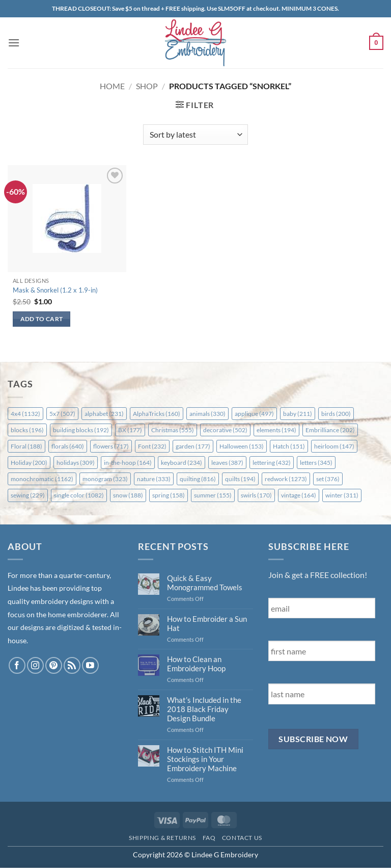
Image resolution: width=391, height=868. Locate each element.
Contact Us (242, 838)
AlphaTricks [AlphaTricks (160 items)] (157, 414)
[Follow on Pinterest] (54, 665)
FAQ (209, 838)
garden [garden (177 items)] (193, 446)
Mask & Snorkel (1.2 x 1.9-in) (55, 290)
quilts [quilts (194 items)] (240, 479)
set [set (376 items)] (328, 479)
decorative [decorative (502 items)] (225, 430)
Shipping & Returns (162, 838)
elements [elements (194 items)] (276, 430)
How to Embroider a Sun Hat (207, 623)
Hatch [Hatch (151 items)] (289, 446)
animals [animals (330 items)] (207, 414)
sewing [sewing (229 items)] (28, 495)
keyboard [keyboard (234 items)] (181, 463)
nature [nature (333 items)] (154, 479)
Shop (147, 86)
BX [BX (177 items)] (130, 430)
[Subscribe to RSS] (72, 665)
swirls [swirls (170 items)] (256, 495)
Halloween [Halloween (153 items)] (242, 446)
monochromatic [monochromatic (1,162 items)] (42, 479)
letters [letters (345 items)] (316, 463)
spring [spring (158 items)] (169, 495)
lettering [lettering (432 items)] (272, 463)
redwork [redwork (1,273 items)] (286, 479)
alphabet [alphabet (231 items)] (104, 414)
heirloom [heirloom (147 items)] (334, 446)
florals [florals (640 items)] (68, 446)
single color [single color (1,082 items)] (79, 495)
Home (112, 86)
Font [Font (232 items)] (152, 446)
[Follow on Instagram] (35, 665)
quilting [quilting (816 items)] (198, 479)
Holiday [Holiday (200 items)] (29, 463)
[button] (14, 43)
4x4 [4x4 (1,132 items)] (25, 414)
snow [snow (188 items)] (128, 495)
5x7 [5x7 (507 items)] (62, 414)
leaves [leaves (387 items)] (227, 463)
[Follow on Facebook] (17, 665)
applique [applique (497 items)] (254, 414)
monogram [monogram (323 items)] (105, 479)
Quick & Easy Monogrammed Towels (205, 583)
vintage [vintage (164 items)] (299, 495)
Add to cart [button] (42, 319)
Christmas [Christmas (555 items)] (173, 430)
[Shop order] (195, 135)
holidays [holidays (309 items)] (76, 463)
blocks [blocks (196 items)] (27, 430)
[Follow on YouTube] (90, 665)
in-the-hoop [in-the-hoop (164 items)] (128, 463)
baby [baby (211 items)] (298, 414)
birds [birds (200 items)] (336, 414)
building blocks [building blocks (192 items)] (81, 430)
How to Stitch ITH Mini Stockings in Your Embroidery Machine (205, 759)
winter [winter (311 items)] (342, 495)
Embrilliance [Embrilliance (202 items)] (330, 430)
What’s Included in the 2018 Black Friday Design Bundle (204, 709)
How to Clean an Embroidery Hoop (196, 664)
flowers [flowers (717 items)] (111, 446)
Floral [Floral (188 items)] (26, 446)
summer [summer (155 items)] (213, 495)
